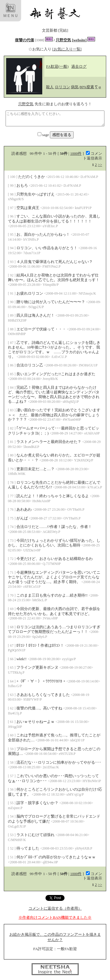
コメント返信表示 (93, 156)
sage (44, 135)
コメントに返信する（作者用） (55, 908)
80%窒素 (87, 87)
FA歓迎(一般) (57, 66)
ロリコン (62, 87)
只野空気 (63, 40)
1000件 (76, 153)
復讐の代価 (24, 40)
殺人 (50, 87)
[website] (79, 40)
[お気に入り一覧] (67, 49)
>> (100, 165)
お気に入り (40, 49)
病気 (75, 87)
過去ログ (79, 66)
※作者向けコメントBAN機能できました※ (55, 917)
